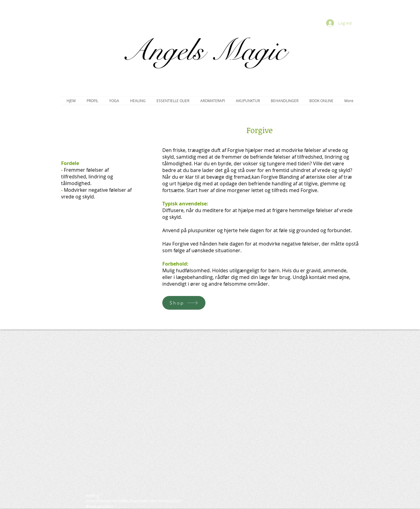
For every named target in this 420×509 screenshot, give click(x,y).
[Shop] (184, 303)
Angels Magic (204, 51)
